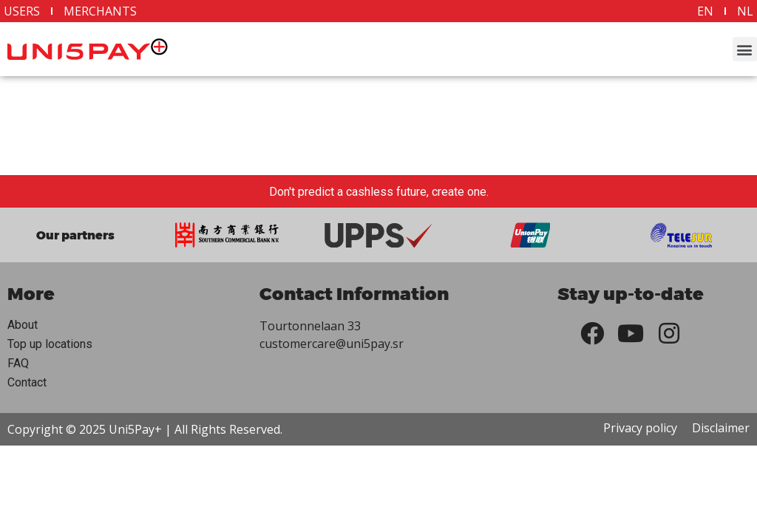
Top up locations (50, 344)
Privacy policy (640, 428)
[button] (745, 49)
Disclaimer (721, 428)
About (23, 325)
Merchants (100, 11)
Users (22, 11)
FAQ (18, 363)
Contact (27, 382)
